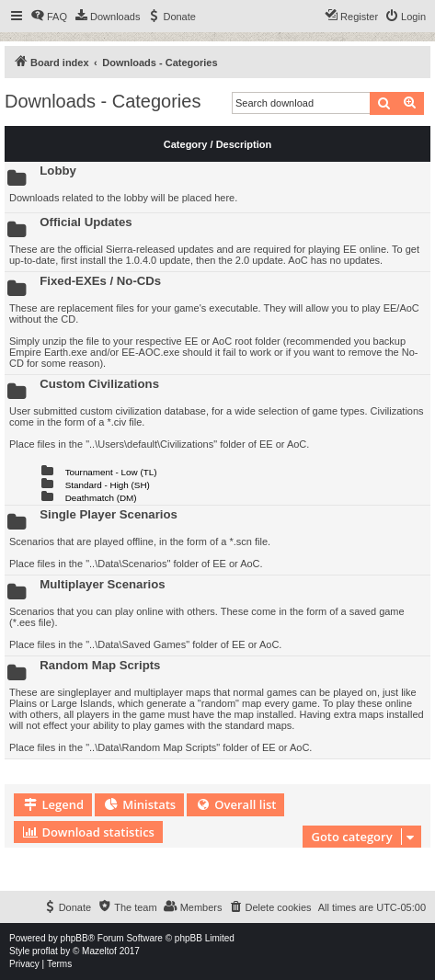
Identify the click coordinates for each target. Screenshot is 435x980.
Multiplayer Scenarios (102, 584)
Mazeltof (99, 951)
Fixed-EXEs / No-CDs (100, 281)
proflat (45, 951)
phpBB (74, 938)
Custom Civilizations (99, 384)
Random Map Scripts (100, 665)
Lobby (58, 171)
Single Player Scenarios (109, 514)
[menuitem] (49, 17)
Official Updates (86, 222)
